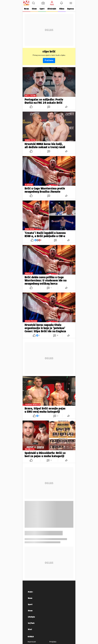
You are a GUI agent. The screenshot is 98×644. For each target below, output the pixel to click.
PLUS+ (30, 592)
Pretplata (53, 642)
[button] (33, 3)
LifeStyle (31, 617)
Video (62, 9)
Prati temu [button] (49, 60)
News (26, 9)
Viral (30, 629)
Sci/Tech (31, 623)
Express (71, 9)
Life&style (52, 9)
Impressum (32, 642)
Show (34, 9)
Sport (42, 9)
